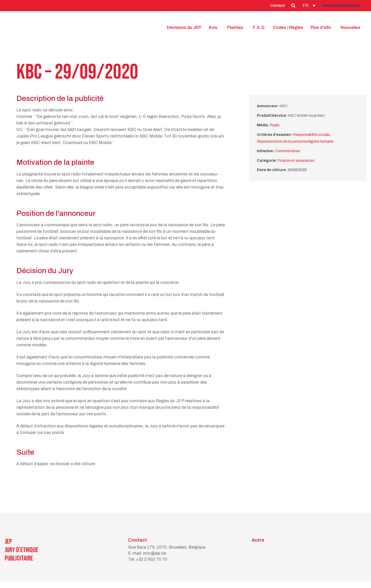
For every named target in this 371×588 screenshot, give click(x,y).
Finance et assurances (296, 160)
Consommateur (288, 151)
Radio (275, 125)
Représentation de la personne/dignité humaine (295, 141)
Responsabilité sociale (311, 135)
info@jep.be (155, 553)
